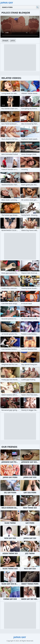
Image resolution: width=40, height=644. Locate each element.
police (13, 40)
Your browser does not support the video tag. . (20, 27)
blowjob (5, 40)
